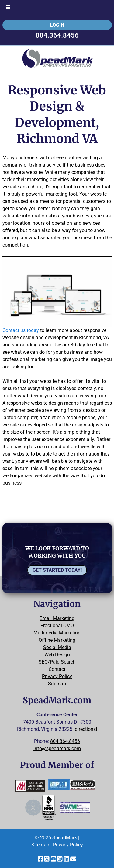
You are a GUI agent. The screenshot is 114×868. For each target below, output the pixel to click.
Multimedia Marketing (57, 633)
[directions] (85, 729)
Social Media (57, 647)
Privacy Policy (57, 676)
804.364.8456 (57, 35)
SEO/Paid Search (57, 662)
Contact (57, 669)
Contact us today (21, 330)
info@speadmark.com (57, 749)
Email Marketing (57, 618)
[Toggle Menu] (8, 8)
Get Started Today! (57, 570)
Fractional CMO (57, 626)
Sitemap (57, 684)
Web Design (57, 655)
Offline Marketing (57, 640)
